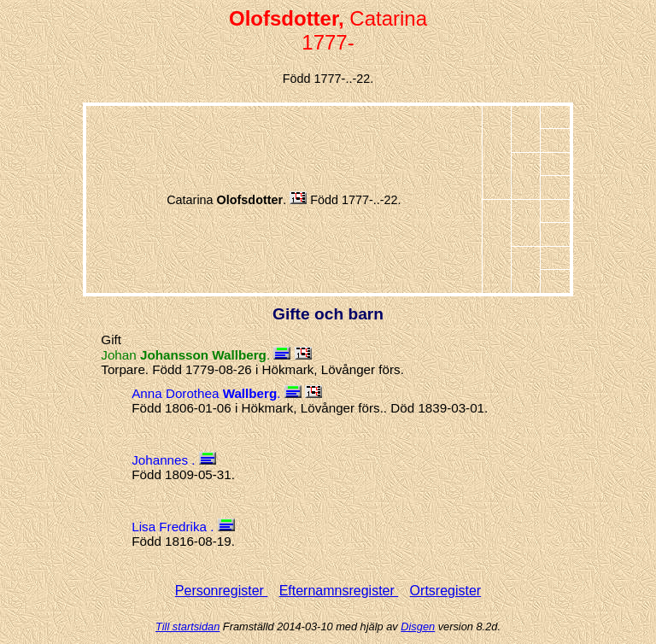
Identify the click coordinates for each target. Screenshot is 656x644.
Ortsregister (446, 591)
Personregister (222, 591)
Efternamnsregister (339, 591)
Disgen (418, 626)
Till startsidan (187, 626)
